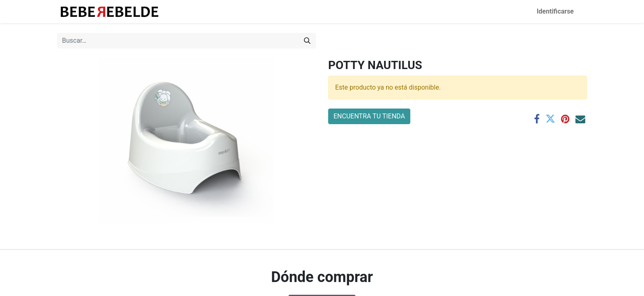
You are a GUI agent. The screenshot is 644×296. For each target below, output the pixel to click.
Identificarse (555, 11)
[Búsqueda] (307, 41)
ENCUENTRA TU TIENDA (369, 116)
